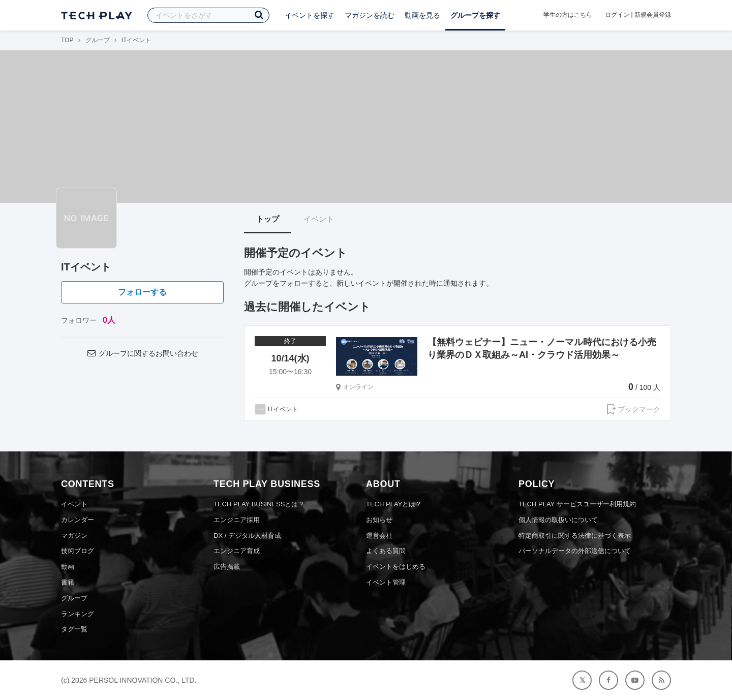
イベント (319, 219)
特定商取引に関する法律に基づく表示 (575, 536)
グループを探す (475, 15)
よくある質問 (386, 551)
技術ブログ (78, 551)
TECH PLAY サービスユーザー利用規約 (577, 504)
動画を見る (422, 15)
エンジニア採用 (237, 520)
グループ (98, 40)
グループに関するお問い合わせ (142, 353)
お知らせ (379, 520)
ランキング (78, 614)
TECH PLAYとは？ (394, 504)
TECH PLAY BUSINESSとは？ (259, 504)
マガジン (74, 536)
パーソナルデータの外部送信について (575, 551)
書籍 (68, 582)
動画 (68, 567)
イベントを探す (310, 15)
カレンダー (78, 520)
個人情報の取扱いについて (558, 520)
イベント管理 (386, 582)
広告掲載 (227, 567)
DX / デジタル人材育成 (247, 536)
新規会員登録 (653, 15)
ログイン (617, 15)
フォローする (142, 292)
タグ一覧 (74, 629)
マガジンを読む (370, 15)
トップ (268, 219)
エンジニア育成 (237, 551)
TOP (67, 40)
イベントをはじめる (396, 567)
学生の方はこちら (568, 15)
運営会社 (379, 536)
